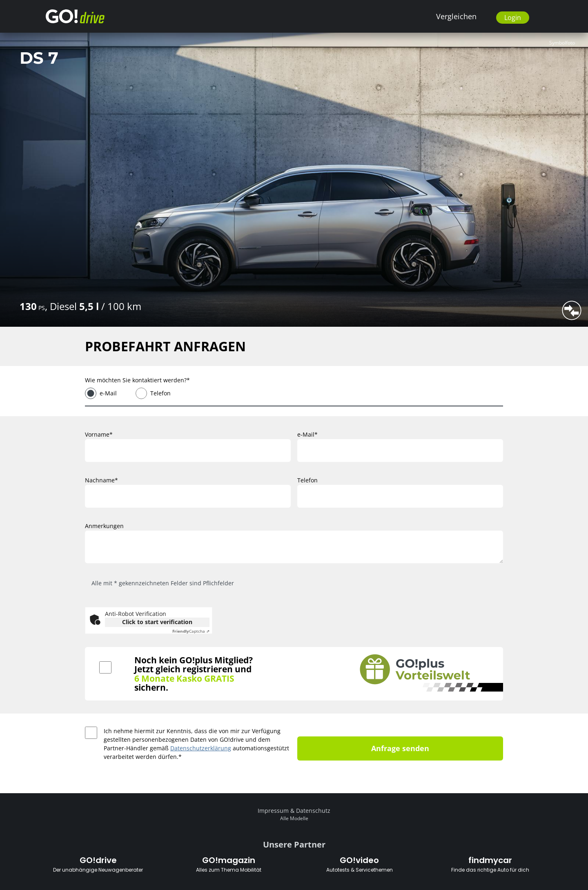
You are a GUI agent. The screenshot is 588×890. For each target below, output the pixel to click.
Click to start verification (157, 622)
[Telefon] (400, 496)
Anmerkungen (104, 526)
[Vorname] (188, 451)
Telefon (160, 393)
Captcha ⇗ (191, 631)
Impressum (273, 811)
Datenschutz (313, 811)
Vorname (97, 434)
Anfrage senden (400, 748)
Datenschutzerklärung (201, 748)
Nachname (100, 480)
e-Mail (108, 393)
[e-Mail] (400, 451)
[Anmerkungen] (294, 547)
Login (513, 18)
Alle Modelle (294, 818)
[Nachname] (188, 496)
